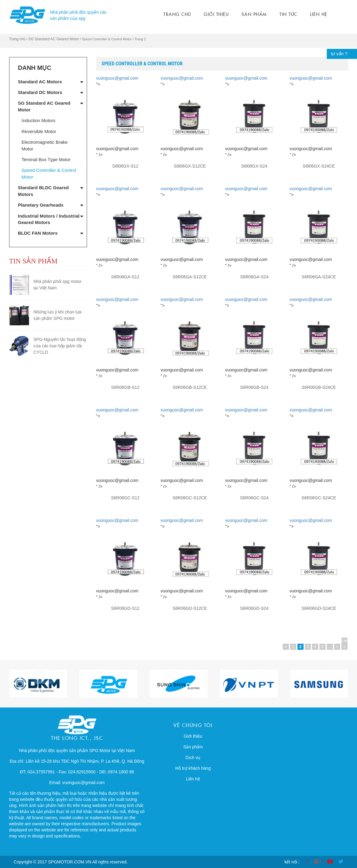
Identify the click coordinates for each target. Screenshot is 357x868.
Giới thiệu (216, 14)
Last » (344, 644)
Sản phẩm (254, 14)
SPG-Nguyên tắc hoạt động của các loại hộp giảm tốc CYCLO (60, 346)
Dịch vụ (193, 758)
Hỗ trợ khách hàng (193, 768)
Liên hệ (319, 14)
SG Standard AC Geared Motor (54, 39)
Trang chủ (177, 14)
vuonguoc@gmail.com (117, 78)
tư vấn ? (339, 54)
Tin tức (288, 14)
